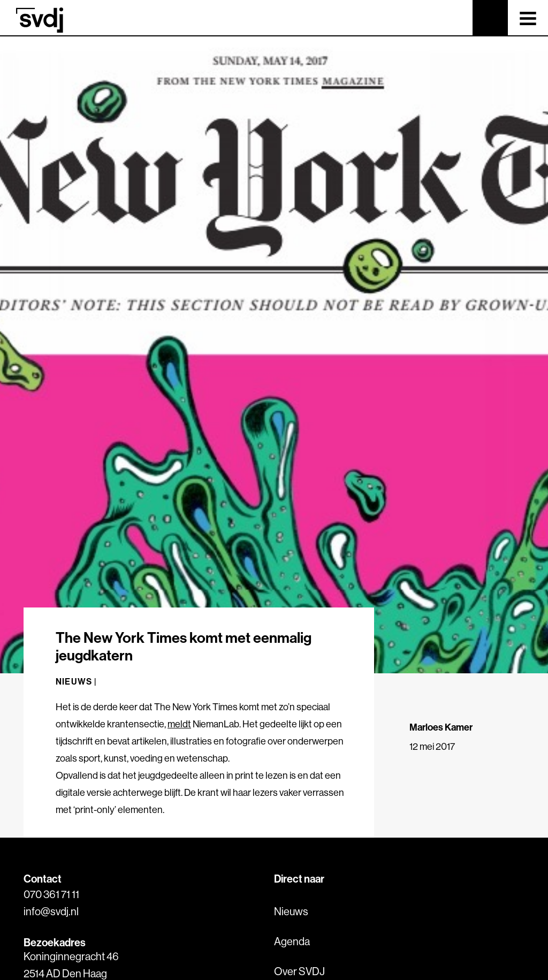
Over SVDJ (299, 971)
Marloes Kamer (441, 727)
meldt (179, 724)
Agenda (292, 941)
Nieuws (291, 911)
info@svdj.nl (51, 911)
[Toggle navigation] (528, 18)
